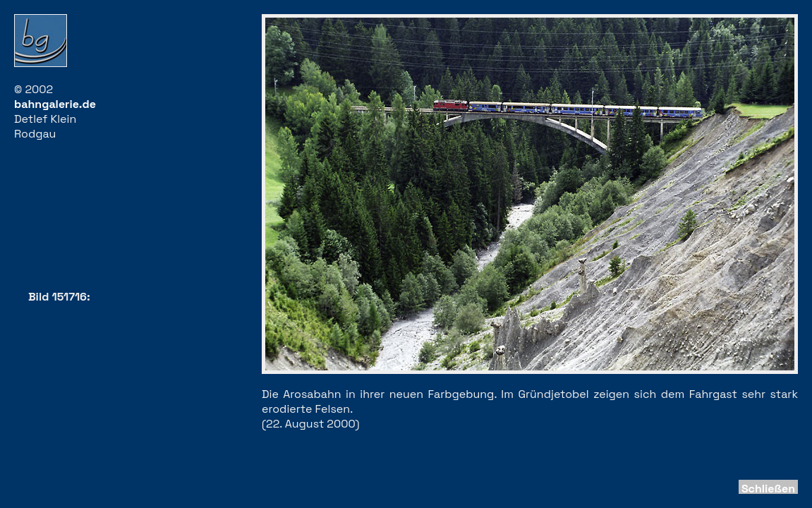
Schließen (768, 489)
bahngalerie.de (55, 104)
